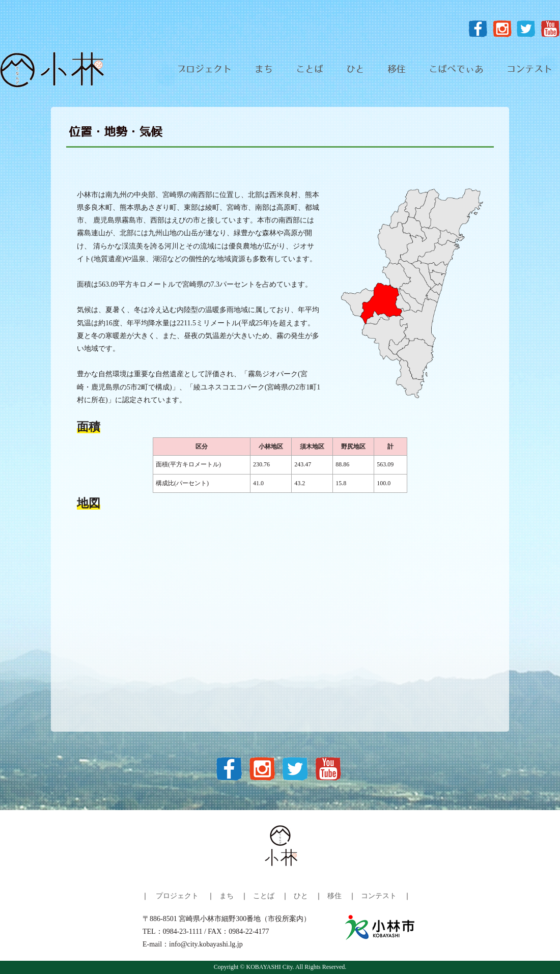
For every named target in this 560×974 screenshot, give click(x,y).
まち (264, 70)
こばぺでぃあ (456, 70)
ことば (310, 70)
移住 (397, 70)
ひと (355, 70)
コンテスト (529, 70)
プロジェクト (204, 70)
